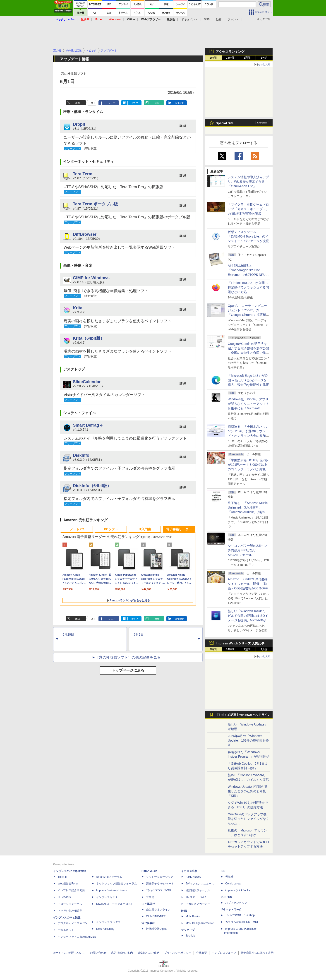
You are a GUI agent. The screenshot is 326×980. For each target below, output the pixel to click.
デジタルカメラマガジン (73, 923)
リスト (92, 103)
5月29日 (68, 634)
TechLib (190, 936)
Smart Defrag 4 (88, 425)
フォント (233, 19)
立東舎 (150, 897)
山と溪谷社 (148, 904)
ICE (223, 871)
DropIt (79, 124)
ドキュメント (189, 19)
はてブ (134, 103)
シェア (112, 103)
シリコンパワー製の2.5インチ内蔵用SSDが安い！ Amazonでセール (247, 550)
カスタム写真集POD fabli (242, 922)
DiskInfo (81, 455)
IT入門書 (145, 529)
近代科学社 (148, 923)
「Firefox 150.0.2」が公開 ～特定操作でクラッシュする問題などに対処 (248, 287)
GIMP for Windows (91, 278)
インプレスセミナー (108, 897)
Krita (78, 308)
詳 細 (183, 126)
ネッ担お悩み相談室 (70, 911)
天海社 (229, 877)
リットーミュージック (160, 877)
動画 (219, 19)
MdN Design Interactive (200, 923)
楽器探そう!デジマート (160, 884)
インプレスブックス (108, 922)
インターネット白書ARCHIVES (77, 937)
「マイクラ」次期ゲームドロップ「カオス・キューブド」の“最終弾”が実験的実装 (248, 209)
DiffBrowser (85, 234)
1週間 (247, 58)
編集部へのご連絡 (149, 953)
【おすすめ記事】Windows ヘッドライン (243, 715)
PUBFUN (226, 897)
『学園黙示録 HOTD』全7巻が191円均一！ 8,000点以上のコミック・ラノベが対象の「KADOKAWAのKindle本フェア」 (248, 469)
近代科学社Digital (157, 929)
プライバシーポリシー (178, 953)
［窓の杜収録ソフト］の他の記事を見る (128, 657)
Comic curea (233, 884)
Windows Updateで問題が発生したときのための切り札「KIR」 (248, 791)
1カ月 (264, 58)
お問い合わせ (98, 953)
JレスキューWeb (196, 897)
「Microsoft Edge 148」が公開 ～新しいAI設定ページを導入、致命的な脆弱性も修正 (248, 380)
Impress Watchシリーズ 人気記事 (240, 643)
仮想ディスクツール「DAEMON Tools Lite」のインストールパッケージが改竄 (248, 236)
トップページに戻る (128, 670)
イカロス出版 (189, 871)
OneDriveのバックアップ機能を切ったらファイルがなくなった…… (248, 819)
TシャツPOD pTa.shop (240, 915)
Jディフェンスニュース (200, 884)
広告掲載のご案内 (122, 953)
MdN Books (193, 916)
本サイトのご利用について (69, 953)
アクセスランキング (230, 52)
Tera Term (83, 174)
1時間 (213, 58)
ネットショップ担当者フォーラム (117, 884)
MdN (184, 911)
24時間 (230, 58)
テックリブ (188, 930)
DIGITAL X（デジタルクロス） (115, 904)
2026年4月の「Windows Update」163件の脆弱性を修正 (248, 740)
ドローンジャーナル (70, 904)
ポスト (79, 103)
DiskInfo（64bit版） (92, 486)
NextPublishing (105, 929)
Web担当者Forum (68, 884)
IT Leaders (64, 897)
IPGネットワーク (231, 910)
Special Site (225, 123)
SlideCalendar (87, 382)
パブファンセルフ (236, 903)
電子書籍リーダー (179, 529)
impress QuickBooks (238, 890)
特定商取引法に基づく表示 (257, 953)
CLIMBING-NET (156, 916)
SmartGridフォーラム (109, 877)
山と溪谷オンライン (158, 910)
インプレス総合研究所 (71, 890)
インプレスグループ (224, 953)
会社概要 (201, 953)
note (157, 103)
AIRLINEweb (193, 877)
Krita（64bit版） (89, 338)
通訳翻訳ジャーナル (198, 890)
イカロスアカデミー (198, 904)
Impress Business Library (111, 890)
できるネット (66, 930)
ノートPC (77, 529)
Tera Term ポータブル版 (95, 204)
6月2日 (139, 634)
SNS (207, 19)
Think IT (63, 877)
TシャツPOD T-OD (158, 890)
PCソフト (111, 529)
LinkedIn (180, 103)
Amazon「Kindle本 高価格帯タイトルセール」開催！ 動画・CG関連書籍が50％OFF (248, 584)
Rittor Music (149, 871)
